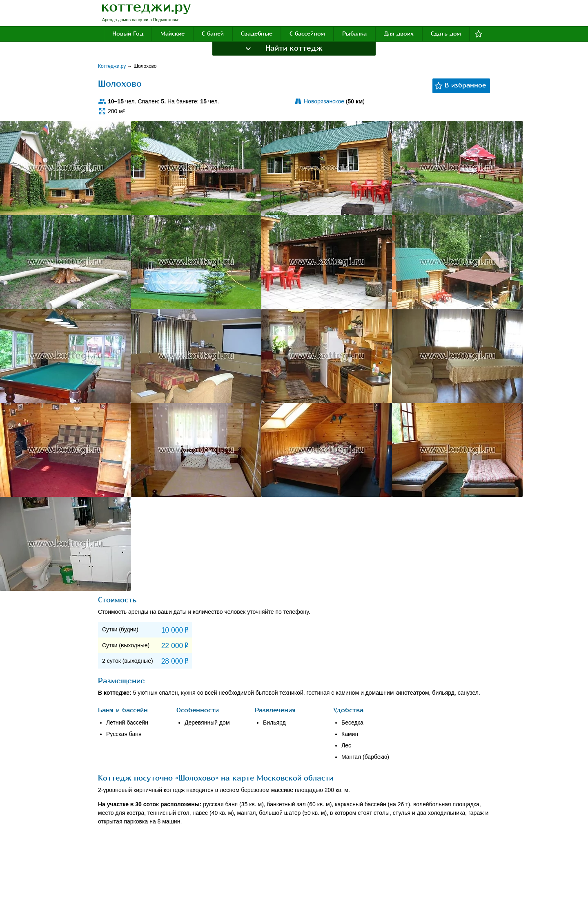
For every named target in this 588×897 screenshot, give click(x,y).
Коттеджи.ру (113, 66)
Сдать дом (446, 34)
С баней (213, 34)
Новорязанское (324, 101)
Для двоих (399, 34)
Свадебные (257, 34)
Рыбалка (354, 34)
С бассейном (307, 34)
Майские (173, 34)
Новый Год (128, 34)
